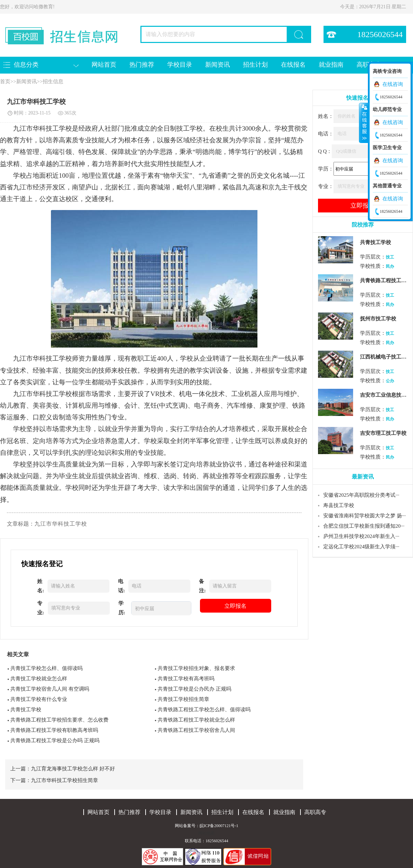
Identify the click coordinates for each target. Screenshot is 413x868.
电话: (121, 586)
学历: (122, 608)
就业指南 (331, 65)
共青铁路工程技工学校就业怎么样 (196, 720)
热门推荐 (142, 65)
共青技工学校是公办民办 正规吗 (194, 689)
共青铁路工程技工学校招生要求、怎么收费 (59, 720)
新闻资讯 (218, 65)
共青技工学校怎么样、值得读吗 (46, 668)
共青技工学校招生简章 (183, 699)
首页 (5, 81)
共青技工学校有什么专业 (39, 699)
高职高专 (315, 812)
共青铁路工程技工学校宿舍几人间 (196, 730)
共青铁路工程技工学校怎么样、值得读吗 (204, 710)
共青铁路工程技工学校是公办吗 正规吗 (55, 740)
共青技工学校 (26, 710)
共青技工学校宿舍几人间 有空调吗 (50, 689)
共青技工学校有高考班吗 (186, 679)
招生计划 (255, 65)
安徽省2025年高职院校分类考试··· (361, 495)
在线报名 (293, 65)
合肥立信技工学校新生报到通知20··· (364, 526)
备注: (202, 586)
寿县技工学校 (339, 505)
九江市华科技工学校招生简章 (65, 780)
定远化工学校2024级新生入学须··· (361, 547)
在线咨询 (393, 84)
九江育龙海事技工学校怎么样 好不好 (73, 769)
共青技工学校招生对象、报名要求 (196, 668)
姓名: (41, 586)
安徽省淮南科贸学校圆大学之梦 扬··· (364, 516)
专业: (41, 608)
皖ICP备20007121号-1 (219, 826)
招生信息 (53, 81)
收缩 (364, 123)
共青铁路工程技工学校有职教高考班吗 (54, 730)
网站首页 (104, 65)
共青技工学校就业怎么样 (39, 679)
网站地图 (206, 833)
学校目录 (180, 65)
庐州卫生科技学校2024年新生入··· (361, 536)
